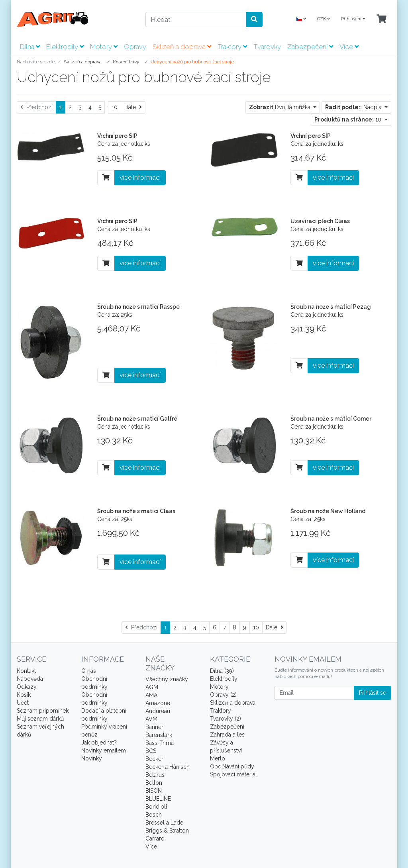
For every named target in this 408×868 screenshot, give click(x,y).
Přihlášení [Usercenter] (353, 19)
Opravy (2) (223, 695)
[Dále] (133, 107)
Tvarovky (267, 47)
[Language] (301, 19)
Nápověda (30, 679)
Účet (23, 703)
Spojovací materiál (233, 774)
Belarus (155, 775)
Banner (154, 727)
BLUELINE (158, 799)
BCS (151, 751)
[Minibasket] (382, 19)
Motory (104, 47)
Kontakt (26, 671)
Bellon (154, 783)
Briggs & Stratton (167, 831)
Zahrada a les (227, 735)
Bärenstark (159, 735)
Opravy (135, 47)
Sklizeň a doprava (182, 47)
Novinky (92, 758)
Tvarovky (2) (226, 719)
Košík (24, 695)
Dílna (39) (222, 671)
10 (115, 107)
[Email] (314, 693)
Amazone (158, 703)
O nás (89, 671)
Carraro (155, 839)
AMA (151, 695)
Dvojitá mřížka (280, 107)
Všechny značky (167, 679)
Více (349, 47)
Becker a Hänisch (168, 767)
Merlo (218, 758)
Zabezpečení (310, 47)
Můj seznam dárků (40, 719)
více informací (140, 177)
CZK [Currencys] (324, 19)
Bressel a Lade (164, 823)
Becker (154, 759)
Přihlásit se (373, 693)
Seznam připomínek (43, 711)
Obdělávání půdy (232, 766)
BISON (154, 791)
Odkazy (27, 687)
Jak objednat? (99, 743)
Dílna (30, 47)
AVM (151, 719)
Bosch (154, 815)
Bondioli (156, 807)
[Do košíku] (106, 178)
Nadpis (354, 107)
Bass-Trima (160, 743)
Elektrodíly (65, 47)
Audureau (158, 711)
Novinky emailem (104, 750)
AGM (152, 687)
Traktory (232, 47)
